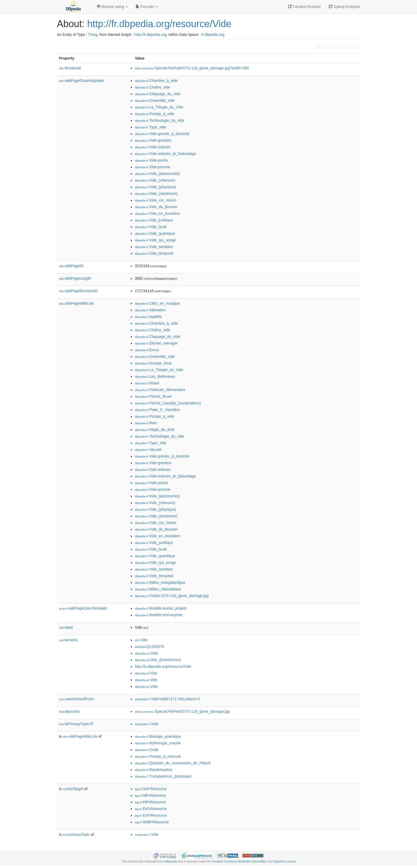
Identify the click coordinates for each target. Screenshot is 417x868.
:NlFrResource (150, 795)
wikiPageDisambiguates (82, 81)
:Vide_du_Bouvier (156, 207)
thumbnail (70, 68)
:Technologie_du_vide (160, 120)
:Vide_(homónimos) (158, 660)
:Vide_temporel (154, 253)
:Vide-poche (151, 160)
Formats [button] (147, 7)
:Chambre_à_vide (156, 81)
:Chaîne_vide (153, 87)
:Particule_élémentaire (160, 390)
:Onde (147, 750)
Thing (93, 35)
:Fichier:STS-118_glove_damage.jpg (172, 596)
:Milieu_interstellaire (158, 589)
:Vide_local (151, 227)
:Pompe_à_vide (155, 114)
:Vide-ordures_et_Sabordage (165, 154)
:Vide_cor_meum (156, 200)
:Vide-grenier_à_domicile (162, 134)
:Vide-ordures (153, 147)
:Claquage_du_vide (158, 94)
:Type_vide (151, 127)
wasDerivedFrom (76, 699)
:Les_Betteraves (155, 376)
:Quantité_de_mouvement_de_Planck (173, 763)
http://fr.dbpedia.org (150, 35)
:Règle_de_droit (155, 430)
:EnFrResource (151, 815)
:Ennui (147, 350)
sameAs (68, 640)
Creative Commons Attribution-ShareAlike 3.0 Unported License (254, 861)
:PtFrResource (150, 802)
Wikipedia (171, 861)
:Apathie (148, 317)
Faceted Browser (305, 7)
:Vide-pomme (153, 167)
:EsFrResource (151, 809)
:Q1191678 (149, 647)
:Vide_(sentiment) (156, 194)
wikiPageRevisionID (78, 291)
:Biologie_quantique (158, 736)
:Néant (147, 383)
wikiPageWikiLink (76, 303)
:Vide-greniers (153, 140)
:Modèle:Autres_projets (161, 608)
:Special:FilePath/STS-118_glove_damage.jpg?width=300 (192, 68)
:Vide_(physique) (155, 187)
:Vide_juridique (154, 220)
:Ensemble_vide (155, 100)
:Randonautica (154, 770)
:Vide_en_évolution (157, 213)
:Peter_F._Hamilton (157, 410)
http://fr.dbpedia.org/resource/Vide (159, 24)
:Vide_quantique (155, 233)
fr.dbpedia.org (213, 35)
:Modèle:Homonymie (159, 615)
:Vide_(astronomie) (157, 174)
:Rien (146, 423)
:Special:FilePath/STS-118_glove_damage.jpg (182, 711)
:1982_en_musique (157, 303)
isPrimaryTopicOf (76, 724)
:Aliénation (150, 310)
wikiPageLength (75, 278)
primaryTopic (76, 835)
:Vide (141, 640)
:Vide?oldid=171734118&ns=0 (167, 699)
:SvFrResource (151, 789)
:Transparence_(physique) (163, 776)
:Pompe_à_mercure (158, 756)
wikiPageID (71, 266)
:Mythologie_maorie (158, 743)
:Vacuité (148, 450)
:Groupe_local (153, 363)
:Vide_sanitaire (154, 247)
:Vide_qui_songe (155, 240)
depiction (69, 711)
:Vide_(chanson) (155, 180)
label (66, 627)
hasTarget (73, 789)
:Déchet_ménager (156, 343)
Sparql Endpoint (344, 7)
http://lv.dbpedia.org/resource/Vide (163, 666)
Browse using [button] (112, 7)
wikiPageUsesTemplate (83, 608)
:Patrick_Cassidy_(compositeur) (168, 403)
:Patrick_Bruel (153, 396)
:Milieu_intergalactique (160, 582)
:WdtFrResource (152, 822)
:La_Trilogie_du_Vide (159, 107)
